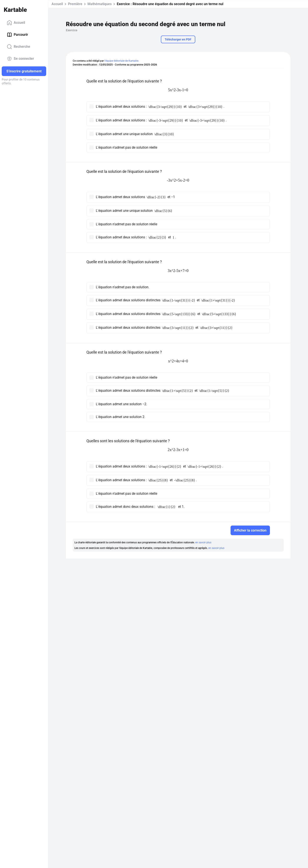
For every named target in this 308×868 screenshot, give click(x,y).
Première (75, 4)
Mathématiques (100, 4)
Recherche (19, 47)
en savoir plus (203, 542)
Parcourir (17, 35)
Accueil (16, 23)
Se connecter (20, 59)
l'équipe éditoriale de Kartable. (122, 61)
